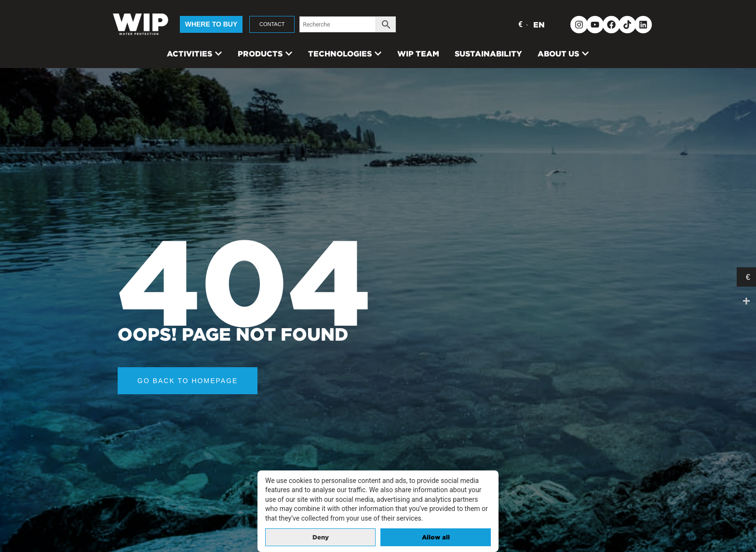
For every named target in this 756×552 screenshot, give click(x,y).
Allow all (436, 537)
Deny (321, 537)
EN (539, 25)
